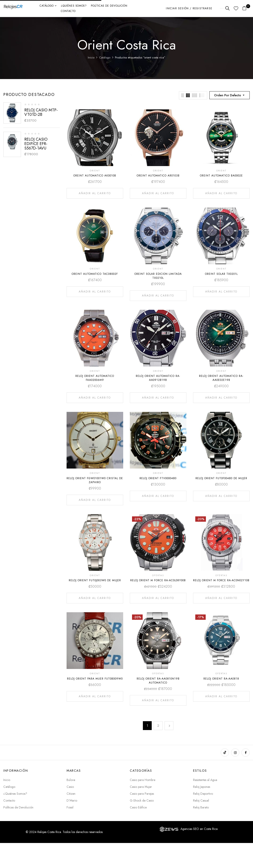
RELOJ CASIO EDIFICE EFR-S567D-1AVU (36, 144)
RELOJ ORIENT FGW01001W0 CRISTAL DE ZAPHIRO (95, 480)
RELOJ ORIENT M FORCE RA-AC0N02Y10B (221, 580)
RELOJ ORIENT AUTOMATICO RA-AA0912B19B (158, 378)
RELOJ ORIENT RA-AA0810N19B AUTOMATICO (158, 681)
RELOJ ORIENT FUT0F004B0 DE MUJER (221, 478)
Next (169, 726)
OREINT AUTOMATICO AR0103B (158, 176)
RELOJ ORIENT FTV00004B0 (158, 478)
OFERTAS (158, 575)
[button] (246, 9)
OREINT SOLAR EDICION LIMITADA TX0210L (158, 276)
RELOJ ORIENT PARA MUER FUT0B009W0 (95, 679)
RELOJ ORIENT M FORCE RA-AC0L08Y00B (158, 580)
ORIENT (95, 171)
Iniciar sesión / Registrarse (189, 8)
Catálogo (105, 57)
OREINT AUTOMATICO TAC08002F (95, 274)
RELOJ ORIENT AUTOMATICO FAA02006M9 (95, 378)
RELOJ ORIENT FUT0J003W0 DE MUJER (95, 580)
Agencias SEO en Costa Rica (199, 829)
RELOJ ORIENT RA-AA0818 (221, 679)
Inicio (91, 57)
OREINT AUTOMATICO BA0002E (221, 176)
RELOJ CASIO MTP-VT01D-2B (41, 112)
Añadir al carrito (95, 193)
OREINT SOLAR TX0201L (221, 274)
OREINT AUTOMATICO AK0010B (95, 176)
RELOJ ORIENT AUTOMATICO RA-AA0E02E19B (221, 378)
